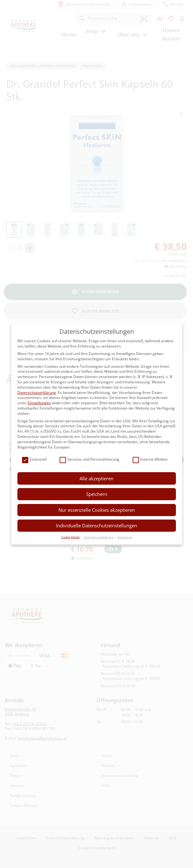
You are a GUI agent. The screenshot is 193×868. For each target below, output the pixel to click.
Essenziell (34, 460)
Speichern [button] (97, 494)
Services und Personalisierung (90, 460)
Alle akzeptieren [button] (96, 478)
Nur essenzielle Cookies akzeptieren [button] (97, 510)
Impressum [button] (125, 537)
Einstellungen (39, 403)
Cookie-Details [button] (71, 537)
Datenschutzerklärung (37, 393)
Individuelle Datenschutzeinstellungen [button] (96, 525)
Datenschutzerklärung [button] (99, 537)
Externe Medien (150, 460)
